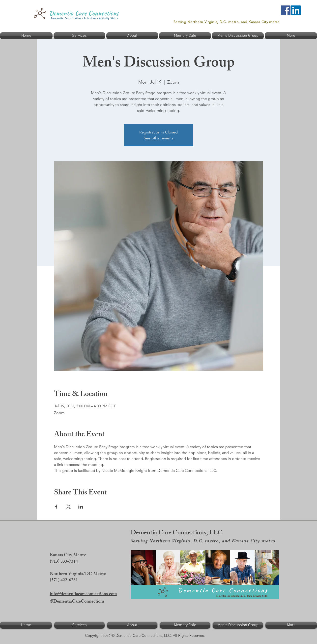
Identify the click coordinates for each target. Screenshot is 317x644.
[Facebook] (286, 10)
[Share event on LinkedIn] (81, 507)
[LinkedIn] (296, 10)
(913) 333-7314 (64, 562)
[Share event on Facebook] (56, 507)
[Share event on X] (69, 507)
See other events (158, 138)
